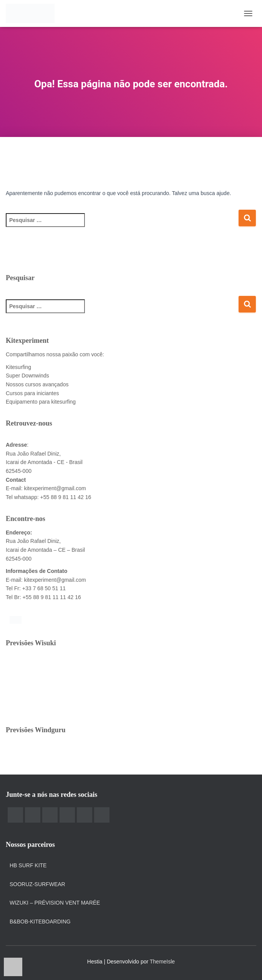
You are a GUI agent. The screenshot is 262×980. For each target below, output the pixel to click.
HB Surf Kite (28, 865)
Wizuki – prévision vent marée (55, 903)
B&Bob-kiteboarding (40, 922)
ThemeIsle (162, 962)
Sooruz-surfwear (37, 884)
